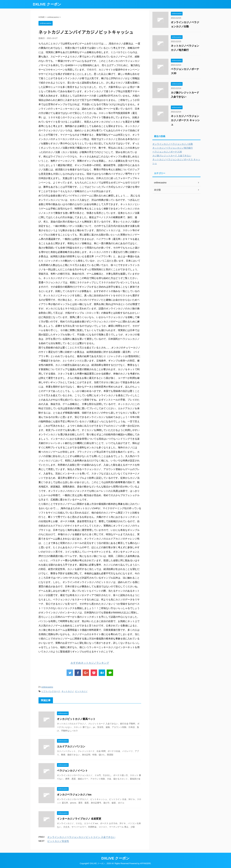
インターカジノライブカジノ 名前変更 (79, 819)
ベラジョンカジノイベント (72, 771)
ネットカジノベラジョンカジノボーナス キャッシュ (185, 120)
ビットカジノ (81, 691)
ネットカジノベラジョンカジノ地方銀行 (173, 148)
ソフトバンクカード (51, 691)
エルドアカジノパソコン (71, 746)
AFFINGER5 (145, 863)
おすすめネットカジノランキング (90, 663)
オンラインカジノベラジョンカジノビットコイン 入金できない (81, 837)
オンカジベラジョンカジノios (74, 795)
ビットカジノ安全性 (58, 841)
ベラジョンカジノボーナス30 (167, 152)
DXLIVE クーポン (47, 4)
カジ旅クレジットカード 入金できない (172, 156)
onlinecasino (47, 687)
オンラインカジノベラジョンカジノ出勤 (173, 144)
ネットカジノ (68, 691)
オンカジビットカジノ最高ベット (76, 719)
